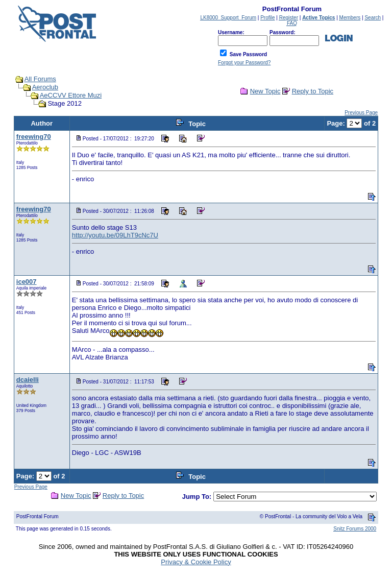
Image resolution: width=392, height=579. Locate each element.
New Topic (265, 91)
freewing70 (34, 137)
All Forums (40, 79)
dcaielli (28, 380)
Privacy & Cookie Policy (196, 562)
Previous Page (361, 113)
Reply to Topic (313, 91)
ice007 (27, 282)
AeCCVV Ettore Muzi (71, 95)
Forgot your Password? (244, 63)
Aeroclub (45, 87)
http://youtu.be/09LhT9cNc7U (115, 235)
